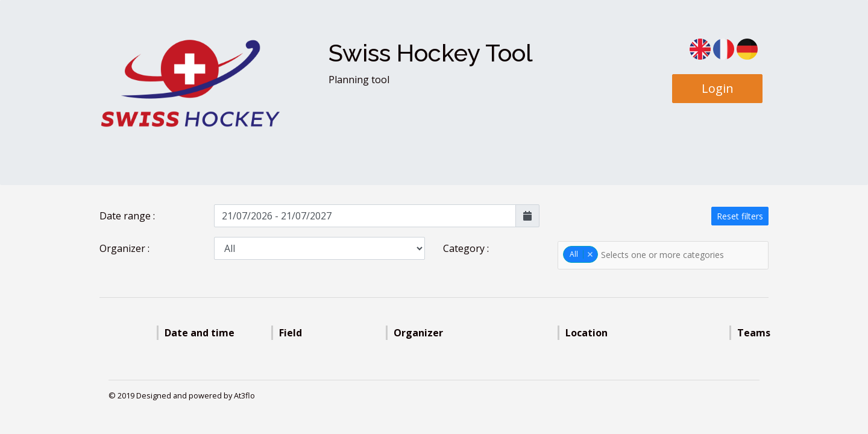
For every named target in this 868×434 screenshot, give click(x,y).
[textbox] (671, 255)
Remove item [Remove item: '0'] (590, 254)
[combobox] (663, 255)
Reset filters (740, 216)
